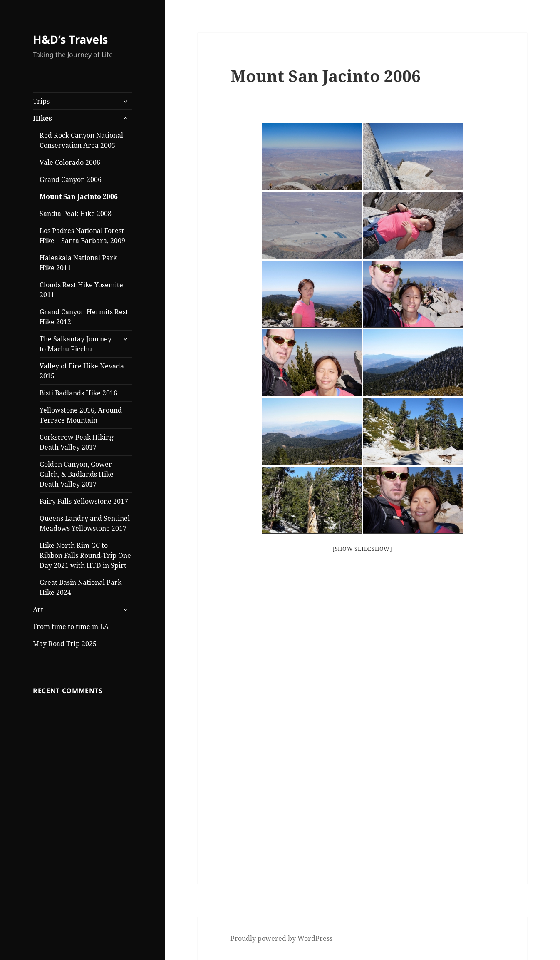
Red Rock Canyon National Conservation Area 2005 (81, 140)
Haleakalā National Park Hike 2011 (78, 263)
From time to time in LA (71, 627)
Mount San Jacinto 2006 (79, 196)
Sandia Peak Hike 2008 (76, 214)
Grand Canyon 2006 (71, 179)
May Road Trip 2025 (65, 644)
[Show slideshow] (362, 549)
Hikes (42, 118)
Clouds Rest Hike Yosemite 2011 (81, 290)
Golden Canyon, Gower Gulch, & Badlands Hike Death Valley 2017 (77, 474)
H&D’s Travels (70, 39)
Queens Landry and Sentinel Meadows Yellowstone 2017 (85, 523)
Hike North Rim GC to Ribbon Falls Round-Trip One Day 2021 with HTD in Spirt (85, 555)
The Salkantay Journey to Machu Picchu (76, 344)
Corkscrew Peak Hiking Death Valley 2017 (77, 442)
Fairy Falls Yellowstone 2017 (84, 501)
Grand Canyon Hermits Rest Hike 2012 (84, 317)
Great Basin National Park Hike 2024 (81, 587)
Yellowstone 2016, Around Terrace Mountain (81, 415)
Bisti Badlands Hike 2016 (78, 393)
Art (38, 609)
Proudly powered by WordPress (281, 938)
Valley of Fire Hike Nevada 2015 (82, 371)
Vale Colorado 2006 (70, 162)
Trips (41, 101)
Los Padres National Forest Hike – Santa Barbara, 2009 (82, 236)
